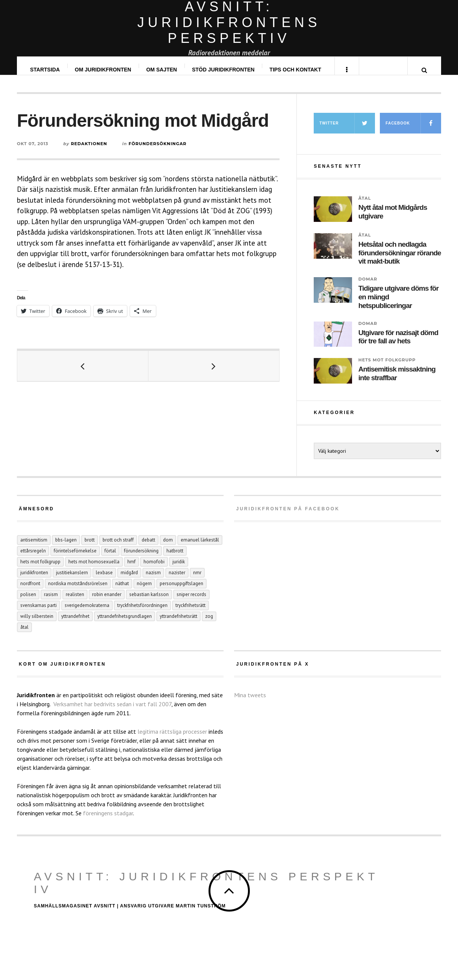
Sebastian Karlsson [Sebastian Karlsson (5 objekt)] (149, 602)
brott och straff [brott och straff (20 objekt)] (118, 547)
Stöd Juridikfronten (224, 70)
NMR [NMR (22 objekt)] (197, 580)
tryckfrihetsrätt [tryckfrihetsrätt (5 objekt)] (190, 613)
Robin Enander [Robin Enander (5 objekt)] (107, 602)
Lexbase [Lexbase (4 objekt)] (104, 580)
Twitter (347, 131)
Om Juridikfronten (103, 70)
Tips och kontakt (296, 70)
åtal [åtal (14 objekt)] (24, 635)
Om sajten (162, 70)
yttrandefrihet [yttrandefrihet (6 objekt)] (75, 624)
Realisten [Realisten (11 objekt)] (75, 602)
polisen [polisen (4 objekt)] (28, 602)
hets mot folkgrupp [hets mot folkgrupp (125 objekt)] (40, 569)
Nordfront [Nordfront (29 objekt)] (30, 591)
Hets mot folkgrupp (387, 367)
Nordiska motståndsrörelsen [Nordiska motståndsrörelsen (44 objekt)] (78, 591)
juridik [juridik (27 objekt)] (179, 569)
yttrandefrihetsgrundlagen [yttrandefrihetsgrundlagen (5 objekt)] (125, 624)
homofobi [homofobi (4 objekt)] (154, 569)
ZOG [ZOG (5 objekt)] (209, 624)
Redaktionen (89, 151)
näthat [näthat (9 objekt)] (122, 591)
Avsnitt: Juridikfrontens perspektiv (206, 890)
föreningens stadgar (108, 821)
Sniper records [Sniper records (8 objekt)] (191, 602)
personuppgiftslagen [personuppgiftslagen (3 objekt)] (181, 591)
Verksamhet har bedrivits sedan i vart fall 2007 (112, 711)
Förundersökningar (157, 151)
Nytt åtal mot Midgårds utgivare (393, 219)
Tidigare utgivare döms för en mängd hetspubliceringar (398, 304)
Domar (368, 287)
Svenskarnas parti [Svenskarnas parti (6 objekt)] (39, 613)
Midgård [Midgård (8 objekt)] (129, 580)
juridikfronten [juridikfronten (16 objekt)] (34, 580)
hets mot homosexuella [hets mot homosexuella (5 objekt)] (94, 569)
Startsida (45, 70)
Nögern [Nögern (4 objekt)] (144, 591)
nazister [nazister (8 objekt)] (177, 580)
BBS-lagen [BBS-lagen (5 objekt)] (66, 547)
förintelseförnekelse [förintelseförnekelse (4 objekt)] (75, 558)
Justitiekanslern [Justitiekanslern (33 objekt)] (72, 580)
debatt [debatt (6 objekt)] (148, 547)
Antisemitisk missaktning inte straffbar (397, 381)
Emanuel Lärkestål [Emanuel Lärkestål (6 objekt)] (200, 547)
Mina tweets (250, 702)
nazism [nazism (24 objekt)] (153, 580)
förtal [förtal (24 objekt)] (110, 558)
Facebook (413, 131)
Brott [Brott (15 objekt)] (90, 547)
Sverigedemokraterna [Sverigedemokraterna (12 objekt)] (87, 613)
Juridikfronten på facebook (288, 516)
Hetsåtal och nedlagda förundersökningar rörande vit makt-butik (400, 260)
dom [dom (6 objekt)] (168, 547)
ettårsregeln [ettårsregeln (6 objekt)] (33, 558)
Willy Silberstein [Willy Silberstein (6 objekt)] (37, 624)
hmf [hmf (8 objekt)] (132, 569)
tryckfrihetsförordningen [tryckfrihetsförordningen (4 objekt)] (142, 613)
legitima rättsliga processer (172, 739)
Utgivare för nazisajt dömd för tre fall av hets (398, 344)
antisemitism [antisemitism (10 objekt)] (34, 547)
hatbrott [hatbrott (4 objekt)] (175, 558)
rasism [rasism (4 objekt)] (51, 602)
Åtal (365, 206)
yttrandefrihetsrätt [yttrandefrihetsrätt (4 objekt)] (178, 624)
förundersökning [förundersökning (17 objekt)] (141, 558)
